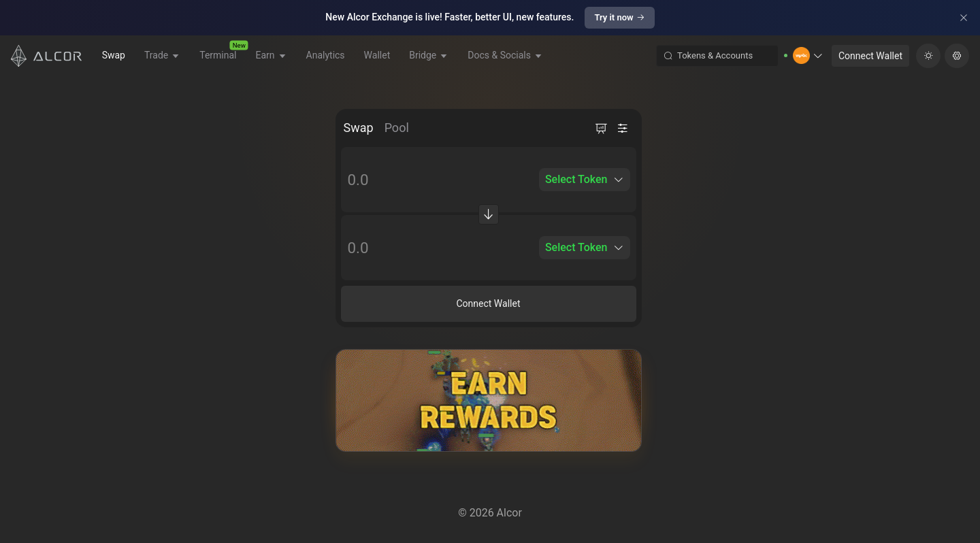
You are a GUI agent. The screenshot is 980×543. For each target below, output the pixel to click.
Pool (397, 128)
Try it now (619, 17)
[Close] (964, 18)
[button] (808, 55)
